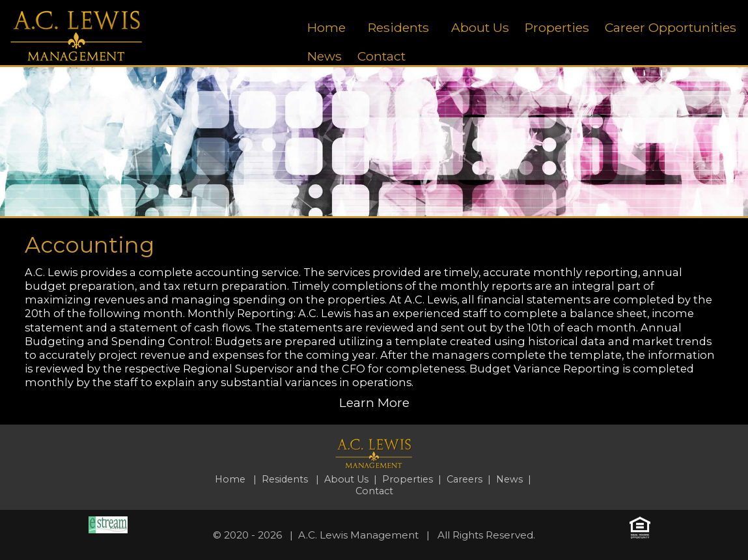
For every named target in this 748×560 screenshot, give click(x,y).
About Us (480, 27)
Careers (464, 479)
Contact (381, 56)
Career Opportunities (671, 27)
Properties (557, 27)
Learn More (374, 402)
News (325, 56)
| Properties (403, 479)
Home (326, 27)
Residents (398, 27)
